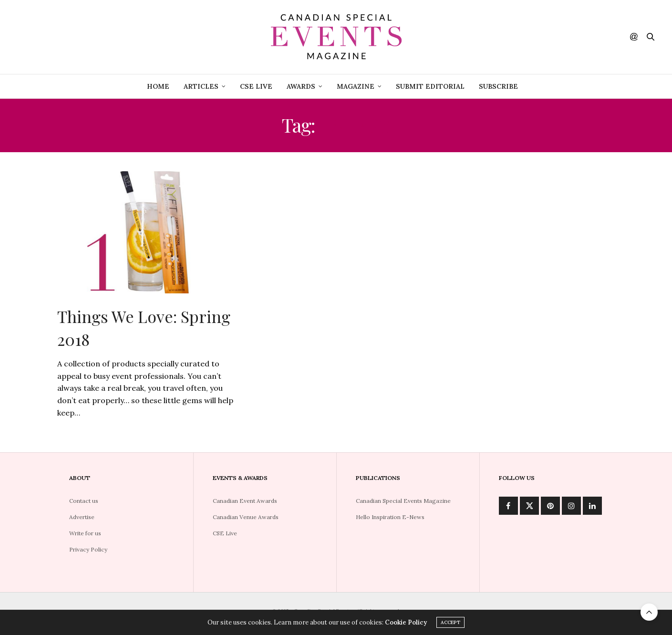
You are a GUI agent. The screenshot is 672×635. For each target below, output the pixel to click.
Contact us (84, 501)
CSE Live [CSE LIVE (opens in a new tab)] (256, 86)
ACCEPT (450, 624)
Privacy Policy (88, 549)
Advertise (82, 517)
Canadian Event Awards (245, 501)
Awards (301, 86)
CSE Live (225, 533)
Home (158, 86)
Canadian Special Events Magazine (403, 501)
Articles (201, 86)
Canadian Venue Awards (246, 517)
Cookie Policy (406, 624)
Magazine (356, 86)
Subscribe (498, 86)
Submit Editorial (430, 86)
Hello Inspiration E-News (390, 517)
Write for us (85, 533)
